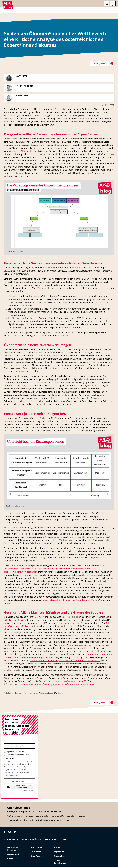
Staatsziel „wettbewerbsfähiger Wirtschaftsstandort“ (68, 601)
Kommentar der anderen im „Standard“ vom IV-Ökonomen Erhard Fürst (65, 662)
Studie (18, 272)
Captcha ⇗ (28, 791)
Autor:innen (36, 848)
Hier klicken (22, 789)
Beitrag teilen (100, 65)
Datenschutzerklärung (12, 776)
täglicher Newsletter (15, 753)
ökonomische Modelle (93, 576)
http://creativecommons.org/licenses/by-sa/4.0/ (62, 682)
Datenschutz (60, 857)
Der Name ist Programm (13, 850)
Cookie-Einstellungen (60, 863)
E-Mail (20, 747)
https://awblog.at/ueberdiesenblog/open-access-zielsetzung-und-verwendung (56, 685)
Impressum (59, 853)
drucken (7, 134)
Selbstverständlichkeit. (15, 621)
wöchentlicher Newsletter (18, 756)
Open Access (36, 857)
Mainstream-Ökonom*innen (22, 152)
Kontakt (58, 848)
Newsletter (36, 853)
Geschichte (12, 860)
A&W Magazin (14, 855)
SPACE (7, 272)
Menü (113, 5)
